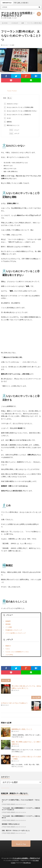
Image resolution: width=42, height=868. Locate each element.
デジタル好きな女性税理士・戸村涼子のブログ (18, 14)
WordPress (27, 863)
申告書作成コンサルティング (14, 630)
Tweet (9, 91)
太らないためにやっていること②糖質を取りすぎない (20, 111)
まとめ (7, 118)
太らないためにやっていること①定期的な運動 (19, 107)
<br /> (7, 336)
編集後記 (8, 122)
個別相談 (8, 624)
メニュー (14, 130)
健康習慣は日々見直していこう (22, 729)
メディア (14, 134)
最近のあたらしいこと (12, 125)
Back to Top (21, 844)
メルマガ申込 (9, 655)
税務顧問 (8, 621)
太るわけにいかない (11, 104)
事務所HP (8, 646)
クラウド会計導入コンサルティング (16, 633)
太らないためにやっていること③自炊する (17, 115)
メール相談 (9, 627)
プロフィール (9, 852)
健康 (13, 45)
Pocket (14, 91)
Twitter (8, 649)
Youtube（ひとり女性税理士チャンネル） (17, 652)
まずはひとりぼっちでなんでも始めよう (14, 703)
